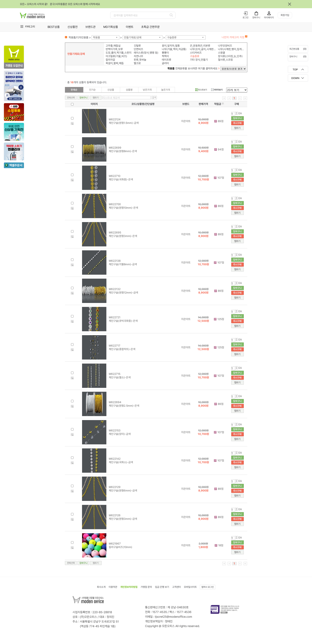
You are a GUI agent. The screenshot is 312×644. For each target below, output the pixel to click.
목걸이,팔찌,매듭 (115, 63)
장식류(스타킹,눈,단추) (230, 56)
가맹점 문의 (146, 587)
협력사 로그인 (208, 587)
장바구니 (256, 18)
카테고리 (30, 26)
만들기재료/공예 (133, 37)
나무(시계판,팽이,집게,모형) (231, 49)
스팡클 (222, 53)
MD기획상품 (111, 27)
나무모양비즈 (225, 46)
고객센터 (176, 587)
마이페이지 (269, 18)
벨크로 (137, 63)
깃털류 (137, 46)
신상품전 (73, 27)
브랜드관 (90, 27)
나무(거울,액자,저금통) (174, 49)
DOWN (295, 78)
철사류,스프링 (225, 60)
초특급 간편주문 (150, 27)
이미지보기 (217, 90)
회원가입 (285, 15)
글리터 (165, 63)
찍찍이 (165, 56)
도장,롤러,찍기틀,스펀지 (119, 53)
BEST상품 (54, 27)
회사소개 (101, 587)
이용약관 (113, 587)
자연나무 (138, 56)
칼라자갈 (110, 60)
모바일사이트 (190, 587)
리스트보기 (201, 90)
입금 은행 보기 (162, 587)
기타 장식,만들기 (199, 60)
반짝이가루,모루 (114, 49)
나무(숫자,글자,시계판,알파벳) (203, 49)
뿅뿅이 (165, 53)
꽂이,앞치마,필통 (171, 46)
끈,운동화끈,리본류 (200, 46)
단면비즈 (138, 49)
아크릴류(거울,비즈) (116, 56)
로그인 (246, 18)
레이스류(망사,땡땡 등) (146, 53)
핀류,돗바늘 (140, 60)
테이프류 (167, 60)
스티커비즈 (196, 53)
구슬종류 (172, 37)
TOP (295, 70)
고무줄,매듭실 (113, 46)
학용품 (97, 37)
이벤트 (130, 27)
